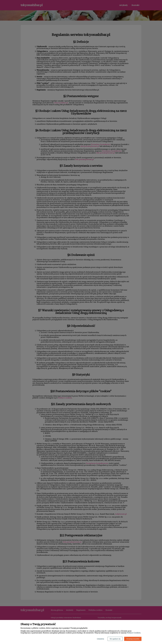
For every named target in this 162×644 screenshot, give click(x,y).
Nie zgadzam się (115, 639)
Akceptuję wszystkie (133, 639)
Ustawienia (100, 639)
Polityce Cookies (134, 633)
